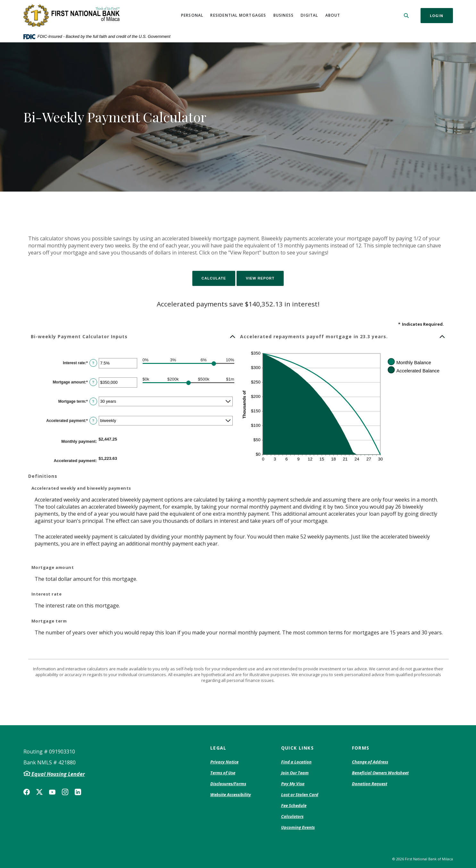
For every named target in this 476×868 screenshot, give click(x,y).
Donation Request (370, 784)
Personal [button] (192, 15)
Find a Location (296, 762)
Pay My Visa (293, 784)
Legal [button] (218, 748)
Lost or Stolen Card (300, 795)
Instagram (65, 792)
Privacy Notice (224, 762)
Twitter (39, 792)
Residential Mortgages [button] (238, 15)
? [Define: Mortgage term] (93, 401)
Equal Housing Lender (58, 774)
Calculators (292, 816)
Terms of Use (223, 773)
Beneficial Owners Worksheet (380, 773)
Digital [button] (309, 15)
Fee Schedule (294, 806)
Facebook (27, 792)
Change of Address (370, 762)
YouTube (52, 792)
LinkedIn (78, 792)
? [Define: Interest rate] (93, 363)
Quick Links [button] (297, 748)
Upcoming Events (298, 827)
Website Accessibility (231, 795)
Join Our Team (295, 773)
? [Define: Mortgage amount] (93, 382)
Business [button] (284, 15)
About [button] (333, 15)
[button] (133, 337)
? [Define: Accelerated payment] (93, 421)
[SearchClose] (406, 16)
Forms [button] (361, 748)
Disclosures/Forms (228, 784)
